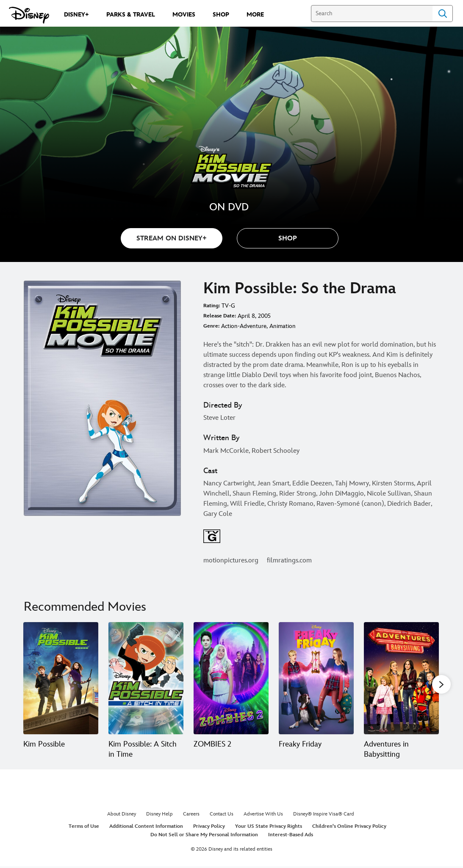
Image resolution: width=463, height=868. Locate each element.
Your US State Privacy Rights (269, 828)
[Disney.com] (29, 15)
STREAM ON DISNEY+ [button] (172, 238)
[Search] (372, 14)
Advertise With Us (263, 816)
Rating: (212, 306)
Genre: (211, 326)
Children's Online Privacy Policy (349, 828)
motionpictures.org (231, 561)
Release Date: (220, 316)
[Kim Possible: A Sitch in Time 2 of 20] (146, 678)
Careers (191, 816)
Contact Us (222, 816)
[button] (288, 238)
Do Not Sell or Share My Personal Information (204, 837)
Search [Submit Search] (443, 14)
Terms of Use (84, 828)
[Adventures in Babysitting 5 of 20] (401, 678)
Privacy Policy (209, 828)
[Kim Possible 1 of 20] (61, 678)
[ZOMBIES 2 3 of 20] (231, 678)
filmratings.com (289, 561)
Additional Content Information (146, 828)
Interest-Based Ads (291, 837)
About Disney (122, 816)
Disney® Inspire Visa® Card (324, 816)
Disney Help (159, 816)
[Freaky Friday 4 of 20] (316, 678)
